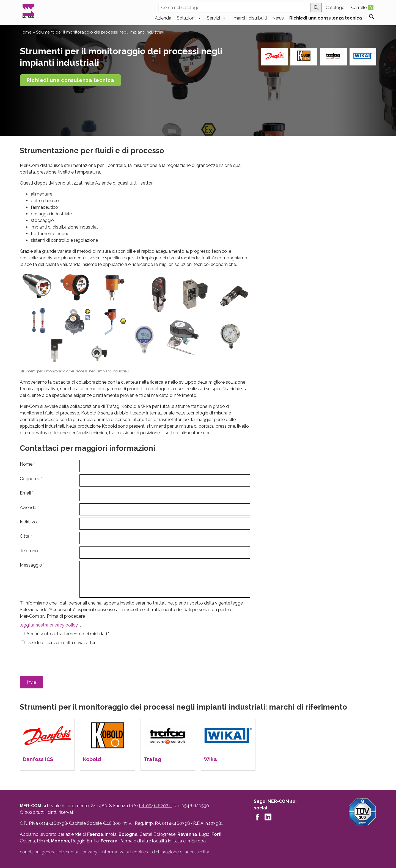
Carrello (362, 8)
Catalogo (335, 8)
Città (26, 536)
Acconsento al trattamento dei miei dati (68, 634)
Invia (31, 682)
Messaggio (32, 565)
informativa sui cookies (125, 852)
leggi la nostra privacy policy (49, 625)
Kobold (92, 759)
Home (26, 32)
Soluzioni (189, 17)
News (278, 17)
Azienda (163, 17)
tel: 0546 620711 (156, 806)
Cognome (31, 479)
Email (27, 493)
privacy (90, 852)
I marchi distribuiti (249, 17)
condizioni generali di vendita (49, 852)
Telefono (29, 551)
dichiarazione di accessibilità (181, 852)
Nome (27, 464)
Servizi (216, 17)
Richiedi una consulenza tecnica (326, 17)
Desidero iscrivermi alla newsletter (61, 643)
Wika (210, 759)
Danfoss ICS (38, 759)
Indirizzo (28, 522)
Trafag (152, 759)
